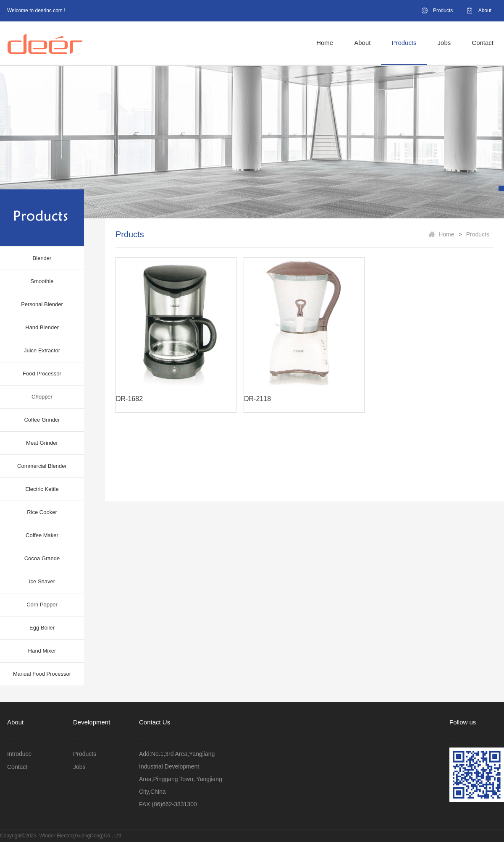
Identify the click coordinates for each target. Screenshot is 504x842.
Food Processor (42, 374)
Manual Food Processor (42, 674)
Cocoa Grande (42, 558)
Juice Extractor (42, 350)
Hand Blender (42, 327)
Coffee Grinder (42, 420)
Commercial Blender (42, 466)
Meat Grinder (42, 443)
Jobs (444, 43)
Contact (483, 43)
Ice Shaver (42, 581)
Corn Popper (42, 605)
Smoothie (42, 281)
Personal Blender (42, 304)
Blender (42, 258)
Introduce (19, 754)
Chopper (42, 397)
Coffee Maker (42, 535)
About (485, 10)
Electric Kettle (42, 489)
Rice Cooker (42, 512)
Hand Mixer (42, 651)
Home (325, 43)
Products (443, 10)
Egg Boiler (42, 628)
